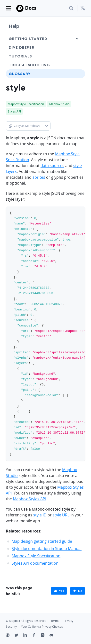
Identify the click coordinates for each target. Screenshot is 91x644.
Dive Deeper (22, 47)
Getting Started (28, 39)
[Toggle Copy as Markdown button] (46, 126)
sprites (39, 177)
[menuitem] (83, 8)
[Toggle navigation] (8, 8)
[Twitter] (19, 636)
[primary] (59, 591)
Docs (31, 8)
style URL (61, 515)
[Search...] (71, 8)
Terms (55, 621)
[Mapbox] (20, 8)
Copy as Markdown (24, 126)
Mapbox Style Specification (36, 556)
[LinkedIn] (28, 636)
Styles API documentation (35, 563)
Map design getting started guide (42, 541)
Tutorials (20, 56)
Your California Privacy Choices (42, 627)
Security (11, 627)
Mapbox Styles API (29, 499)
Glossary (20, 74)
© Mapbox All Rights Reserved (26, 621)
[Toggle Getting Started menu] (77, 39)
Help (14, 26)
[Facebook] (36, 636)
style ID (40, 515)
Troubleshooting (29, 65)
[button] (83, 8)
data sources (52, 166)
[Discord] (54, 636)
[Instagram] (45, 636)
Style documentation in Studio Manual (47, 549)
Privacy (68, 621)
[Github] (10, 636)
